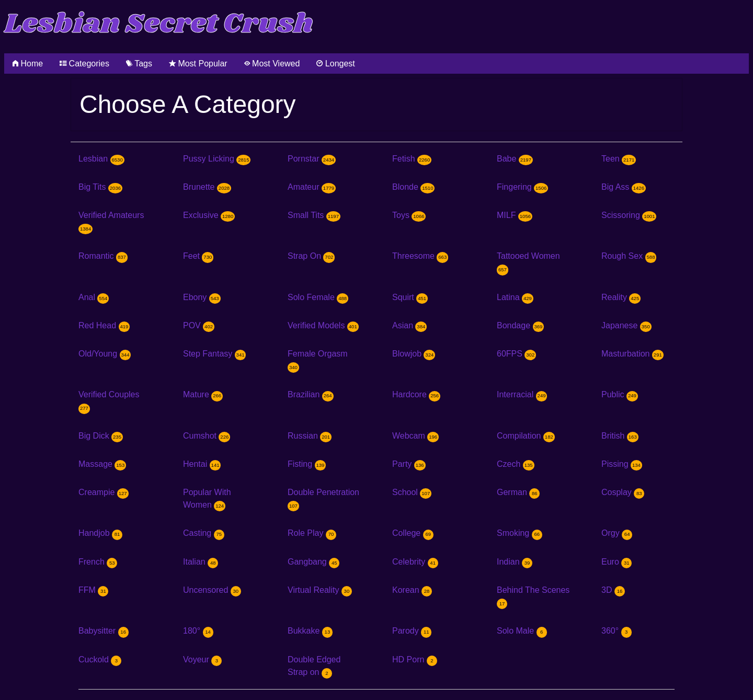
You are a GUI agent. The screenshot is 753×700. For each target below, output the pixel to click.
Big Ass (624, 187)
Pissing (622, 464)
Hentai (202, 464)
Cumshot (207, 436)
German (518, 492)
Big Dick (101, 436)
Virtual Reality (320, 590)
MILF (515, 215)
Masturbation (632, 354)
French (98, 562)
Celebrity (415, 562)
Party (409, 464)
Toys (409, 215)
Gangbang (313, 562)
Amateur (312, 187)
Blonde (413, 187)
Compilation (526, 436)
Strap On (311, 256)
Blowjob (414, 354)
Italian (201, 562)
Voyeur (202, 659)
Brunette (207, 187)
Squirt (410, 297)
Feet (198, 256)
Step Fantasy (214, 354)
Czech (516, 464)
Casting (204, 533)
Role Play (312, 533)
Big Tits (100, 187)
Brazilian (311, 394)
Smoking (520, 533)
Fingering (522, 187)
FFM (93, 590)
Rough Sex (629, 256)
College (413, 533)
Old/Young (105, 354)
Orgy (617, 533)
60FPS (516, 354)
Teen (619, 159)
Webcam (415, 436)
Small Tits (314, 215)
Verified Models (323, 325)
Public (620, 394)
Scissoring (629, 215)
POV (199, 325)
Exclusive (209, 215)
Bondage (520, 325)
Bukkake (310, 631)
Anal (94, 297)
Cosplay (623, 492)
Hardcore (416, 394)
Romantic (103, 256)
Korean (412, 590)
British (620, 436)
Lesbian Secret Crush (159, 24)
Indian (515, 562)
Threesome (420, 256)
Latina (515, 297)
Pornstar (312, 159)
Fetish (412, 159)
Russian (310, 436)
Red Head (104, 325)
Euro (617, 562)
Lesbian (101, 159)
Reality (621, 297)
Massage (102, 464)
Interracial (522, 394)
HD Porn (415, 659)
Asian (409, 325)
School (412, 492)
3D (613, 590)
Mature (203, 394)
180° (198, 631)
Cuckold (100, 659)
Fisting (307, 464)
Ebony (202, 297)
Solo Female (318, 297)
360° (617, 631)
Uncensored (212, 590)
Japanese (626, 325)
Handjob (100, 533)
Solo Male (522, 631)
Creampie (104, 492)
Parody (412, 631)
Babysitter (104, 631)
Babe (515, 159)
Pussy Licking (217, 159)
